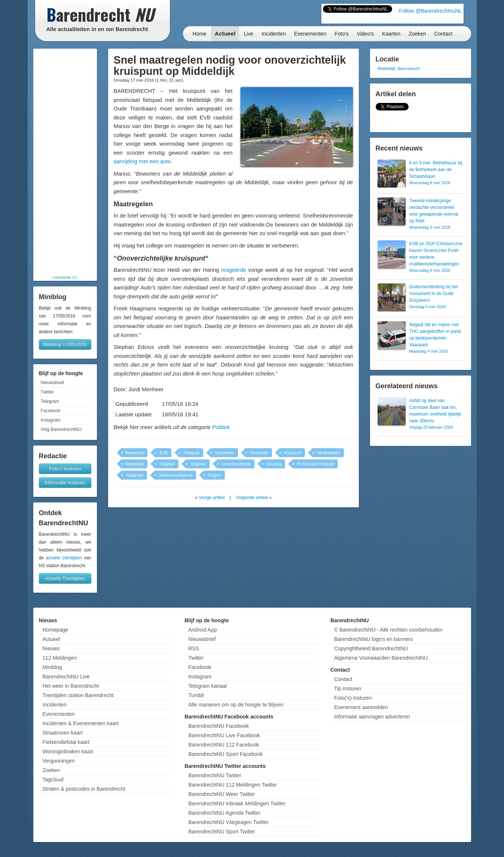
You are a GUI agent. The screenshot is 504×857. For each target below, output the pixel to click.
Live (248, 34)
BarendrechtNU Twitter (215, 775)
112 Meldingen (60, 658)
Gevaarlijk (259, 453)
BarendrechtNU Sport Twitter (222, 832)
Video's (365, 34)
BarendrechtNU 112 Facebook (224, 745)
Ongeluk (167, 464)
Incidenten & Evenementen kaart (81, 723)
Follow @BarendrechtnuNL (430, 11)
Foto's (342, 34)
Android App (202, 630)
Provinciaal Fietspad (316, 464)
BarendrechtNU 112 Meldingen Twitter (233, 785)
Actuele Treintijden (65, 578)
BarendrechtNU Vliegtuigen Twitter (228, 822)
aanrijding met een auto (142, 161)
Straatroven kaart (63, 733)
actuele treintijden (64, 558)
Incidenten (274, 34)
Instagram (51, 420)
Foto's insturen (65, 469)
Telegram (50, 401)
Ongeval (198, 464)
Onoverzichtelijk (236, 464)
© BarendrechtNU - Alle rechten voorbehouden (388, 630)
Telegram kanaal (207, 686)
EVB (164, 453)
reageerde (234, 270)
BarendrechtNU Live (66, 677)
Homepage (56, 630)
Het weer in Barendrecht (71, 686)
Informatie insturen (65, 482)
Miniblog (52, 667)
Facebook (51, 411)
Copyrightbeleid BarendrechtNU (371, 648)
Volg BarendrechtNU (61, 429)
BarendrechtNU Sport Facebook (225, 754)
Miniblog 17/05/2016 (65, 344)
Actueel (225, 34)
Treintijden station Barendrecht (78, 695)
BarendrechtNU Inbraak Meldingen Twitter (237, 803)
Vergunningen (59, 761)
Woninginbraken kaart (68, 751)
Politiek (221, 427)
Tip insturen (348, 689)
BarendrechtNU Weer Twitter (222, 794)
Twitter (47, 392)
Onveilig (274, 464)
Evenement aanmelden (361, 707)
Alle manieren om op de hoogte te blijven (236, 705)
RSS (194, 648)
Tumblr (196, 695)
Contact (443, 34)
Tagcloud (53, 779)
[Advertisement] (65, 162)
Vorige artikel (212, 498)
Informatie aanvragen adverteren (372, 717)
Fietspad (191, 453)
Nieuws (51, 648)
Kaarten (391, 34)
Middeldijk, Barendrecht (399, 69)
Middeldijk (135, 464)
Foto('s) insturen (353, 698)
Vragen (215, 475)
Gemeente (225, 453)
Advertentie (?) (65, 277)
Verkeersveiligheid (176, 475)
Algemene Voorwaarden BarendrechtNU (381, 658)
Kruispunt (293, 453)
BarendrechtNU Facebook (219, 726)
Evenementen (310, 34)
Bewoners (135, 453)
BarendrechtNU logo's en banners (373, 639)
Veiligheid (135, 475)
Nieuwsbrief (53, 383)
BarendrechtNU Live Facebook (224, 735)
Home (200, 34)
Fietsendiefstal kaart (66, 742)
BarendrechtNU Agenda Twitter (224, 813)
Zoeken (417, 34)
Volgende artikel (252, 498)
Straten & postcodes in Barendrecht (84, 789)
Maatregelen (328, 453)
